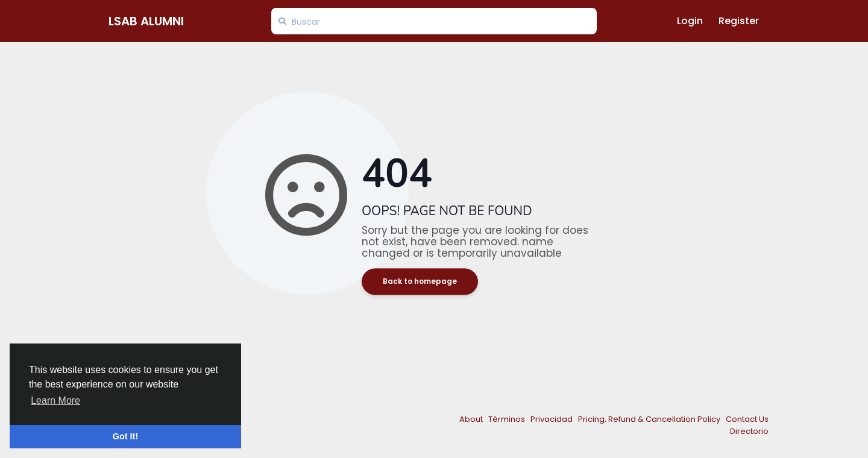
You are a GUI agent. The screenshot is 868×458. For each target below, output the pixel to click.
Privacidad (552, 419)
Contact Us (747, 419)
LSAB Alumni (146, 21)
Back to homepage (420, 282)
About (472, 419)
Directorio (749, 431)
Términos (508, 419)
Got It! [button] (125, 436)
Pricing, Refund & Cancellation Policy (650, 419)
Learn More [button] (55, 400)
